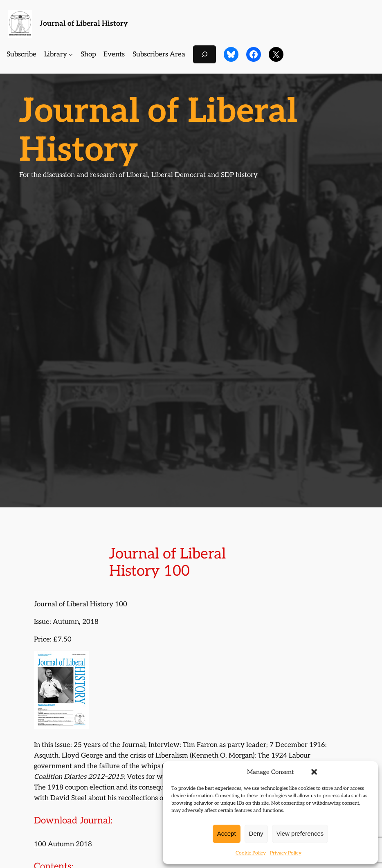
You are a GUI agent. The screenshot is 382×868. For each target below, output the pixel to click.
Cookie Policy (251, 853)
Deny (256, 833)
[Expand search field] (204, 54)
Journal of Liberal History (84, 24)
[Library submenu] (71, 54)
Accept (227, 833)
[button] (314, 772)
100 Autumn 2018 (63, 844)
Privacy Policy (286, 853)
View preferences (300, 833)
